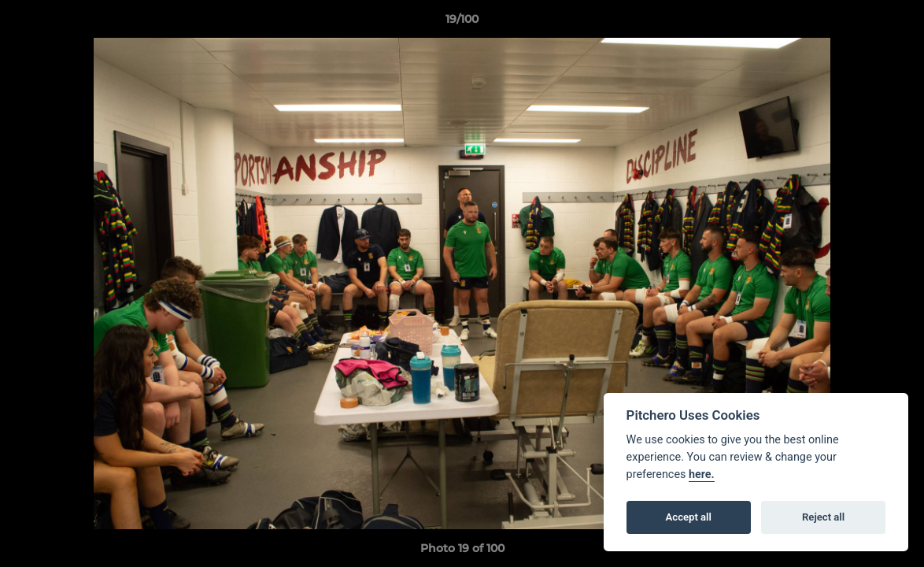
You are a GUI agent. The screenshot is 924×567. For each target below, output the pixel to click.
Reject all (823, 517)
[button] (896, 23)
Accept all (689, 517)
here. (702, 474)
